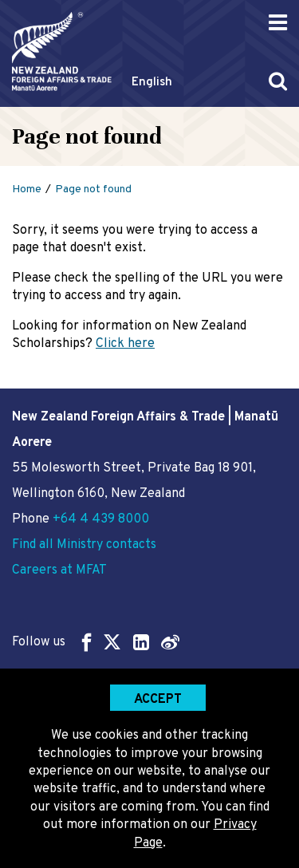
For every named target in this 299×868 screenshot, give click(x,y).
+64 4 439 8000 (101, 519)
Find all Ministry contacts (84, 545)
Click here (125, 344)
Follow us (96, 642)
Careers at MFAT (59, 570)
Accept (158, 700)
